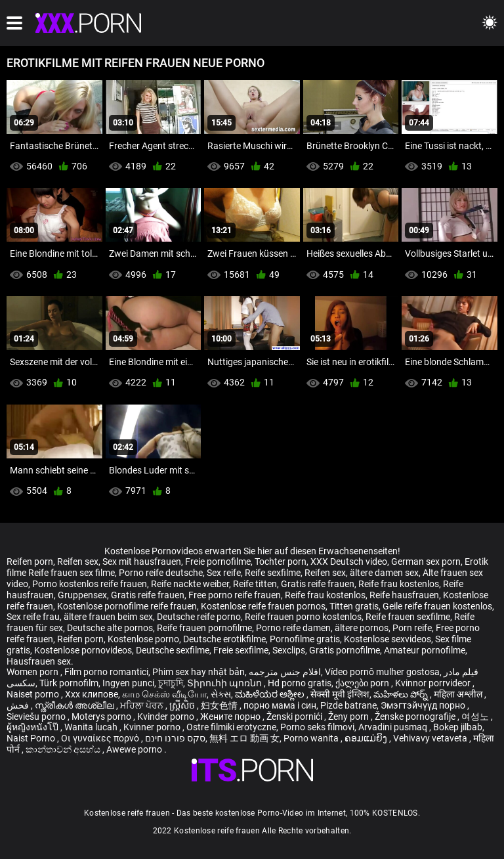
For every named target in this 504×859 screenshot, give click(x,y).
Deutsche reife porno (199, 617)
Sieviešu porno (37, 716)
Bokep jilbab (458, 727)
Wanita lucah (92, 727)
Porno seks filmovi (317, 727)
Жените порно (231, 716)
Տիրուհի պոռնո (225, 683)
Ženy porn (349, 716)
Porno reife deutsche (161, 573)
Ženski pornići (295, 716)
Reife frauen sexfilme (408, 617)
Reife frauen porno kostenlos (303, 617)
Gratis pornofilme (345, 650)
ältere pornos (362, 628)
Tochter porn (281, 562)
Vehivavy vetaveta (431, 738)
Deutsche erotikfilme (224, 639)
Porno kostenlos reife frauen (90, 584)
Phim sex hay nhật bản (199, 672)
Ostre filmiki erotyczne (231, 727)
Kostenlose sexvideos (388, 639)
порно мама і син (280, 705)
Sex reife (224, 573)
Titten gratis (354, 606)
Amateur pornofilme (425, 650)
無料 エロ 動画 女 (244, 738)
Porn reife (412, 628)
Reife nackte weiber (190, 584)
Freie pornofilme (218, 562)
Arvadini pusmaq (394, 727)
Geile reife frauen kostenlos (437, 606)
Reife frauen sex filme (72, 573)
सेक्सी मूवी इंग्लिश (340, 694)
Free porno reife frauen (235, 595)
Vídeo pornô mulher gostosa (382, 672)
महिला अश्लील (459, 694)
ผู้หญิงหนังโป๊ (33, 727)
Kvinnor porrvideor (434, 683)
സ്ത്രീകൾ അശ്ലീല (75, 705)
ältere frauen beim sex (108, 617)
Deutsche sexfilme (173, 650)
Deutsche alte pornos (110, 628)
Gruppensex (82, 595)
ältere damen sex (384, 573)
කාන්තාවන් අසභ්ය (64, 749)
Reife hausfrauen (404, 595)
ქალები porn (363, 683)
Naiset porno (34, 694)
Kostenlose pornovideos (83, 650)
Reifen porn (30, 562)
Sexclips (289, 650)
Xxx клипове (92, 694)
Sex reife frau (33, 617)
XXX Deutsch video (349, 562)
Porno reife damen (293, 628)
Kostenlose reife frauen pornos (263, 606)
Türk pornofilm (69, 683)
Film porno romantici (106, 672)
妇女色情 (220, 705)
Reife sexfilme (273, 573)
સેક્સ (221, 694)
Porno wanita (312, 738)
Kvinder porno (167, 716)
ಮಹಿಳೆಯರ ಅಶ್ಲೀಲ (271, 694)
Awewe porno (135, 749)
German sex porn (426, 562)
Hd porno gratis (300, 683)
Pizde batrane (348, 705)
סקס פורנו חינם (175, 738)
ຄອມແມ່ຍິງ (367, 738)
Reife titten (255, 584)
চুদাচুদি (171, 683)
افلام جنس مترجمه (285, 672)
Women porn (33, 672)
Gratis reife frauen (318, 584)
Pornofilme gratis (305, 639)
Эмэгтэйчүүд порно (424, 705)
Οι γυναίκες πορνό (101, 738)
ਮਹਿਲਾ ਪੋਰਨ (143, 705)
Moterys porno (102, 716)
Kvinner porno (153, 727)
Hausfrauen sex (39, 661)
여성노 (476, 716)
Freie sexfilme (241, 650)
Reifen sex (78, 562)
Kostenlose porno (143, 639)
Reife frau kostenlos (399, 584)
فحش (19, 705)
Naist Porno (32, 738)
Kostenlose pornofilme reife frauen (127, 606)
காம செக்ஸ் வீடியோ (164, 694)
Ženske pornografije (416, 716)
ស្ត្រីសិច (183, 705)
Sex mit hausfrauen (142, 562)
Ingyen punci (128, 683)
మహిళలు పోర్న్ (402, 694)
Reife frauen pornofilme (204, 628)
